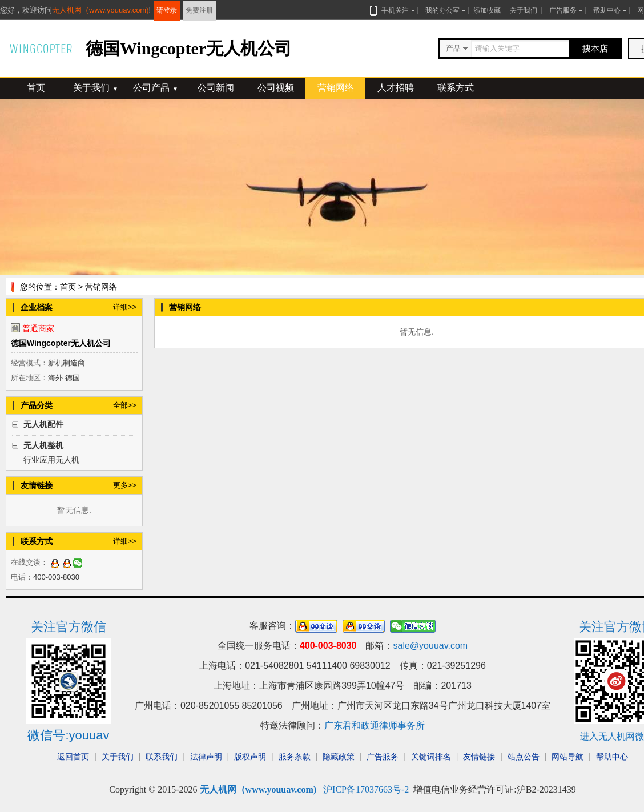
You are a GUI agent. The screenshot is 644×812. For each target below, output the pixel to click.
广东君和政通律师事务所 (375, 725)
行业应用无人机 (51, 460)
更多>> (125, 485)
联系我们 (162, 757)
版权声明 (250, 757)
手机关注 (393, 10)
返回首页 (73, 757)
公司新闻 (216, 88)
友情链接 (479, 757)
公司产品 (156, 88)
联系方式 (456, 88)
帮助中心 (607, 10)
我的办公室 (442, 10)
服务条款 (295, 757)
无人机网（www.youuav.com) (100, 10)
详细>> (125, 307)
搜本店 (595, 48)
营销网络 (336, 88)
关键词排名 (431, 757)
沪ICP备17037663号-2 (366, 789)
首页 (36, 88)
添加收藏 (487, 10)
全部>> (125, 405)
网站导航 (567, 757)
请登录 (167, 10)
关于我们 (524, 10)
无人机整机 (43, 445)
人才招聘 (396, 88)
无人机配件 (43, 424)
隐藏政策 (339, 757)
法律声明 (206, 757)
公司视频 (276, 88)
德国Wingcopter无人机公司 (61, 343)
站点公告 (524, 757)
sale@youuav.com (430, 646)
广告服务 (563, 10)
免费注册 (199, 10)
